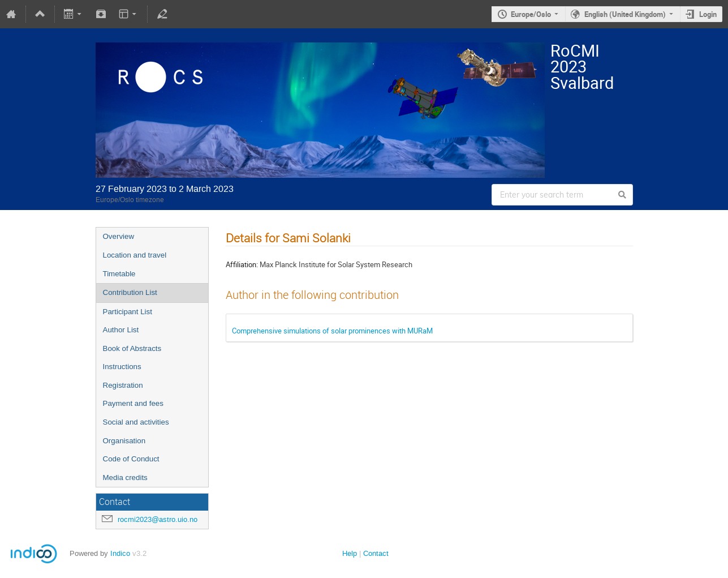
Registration (123, 385)
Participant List (128, 312)
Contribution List (130, 292)
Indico (120, 553)
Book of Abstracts (132, 348)
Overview (119, 236)
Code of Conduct (131, 459)
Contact (376, 553)
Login (708, 14)
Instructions (122, 367)
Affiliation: (242, 264)
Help (350, 553)
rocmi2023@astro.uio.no (158, 519)
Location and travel (135, 255)
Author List (121, 330)
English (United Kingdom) (625, 14)
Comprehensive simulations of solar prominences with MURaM (332, 331)
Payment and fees (133, 403)
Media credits (125, 478)
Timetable (119, 274)
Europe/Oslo (531, 14)
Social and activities (136, 422)
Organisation (124, 441)
